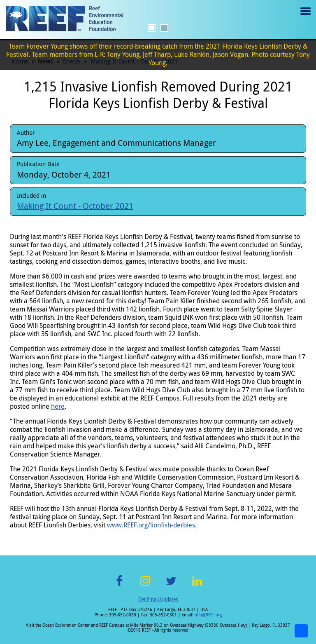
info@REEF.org (208, 615)
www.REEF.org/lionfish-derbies (151, 525)
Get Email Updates (158, 599)
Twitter (171, 586)
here (58, 406)
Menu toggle (305, 17)
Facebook (119, 586)
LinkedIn (197, 586)
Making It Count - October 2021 (75, 206)
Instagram (145, 586)
